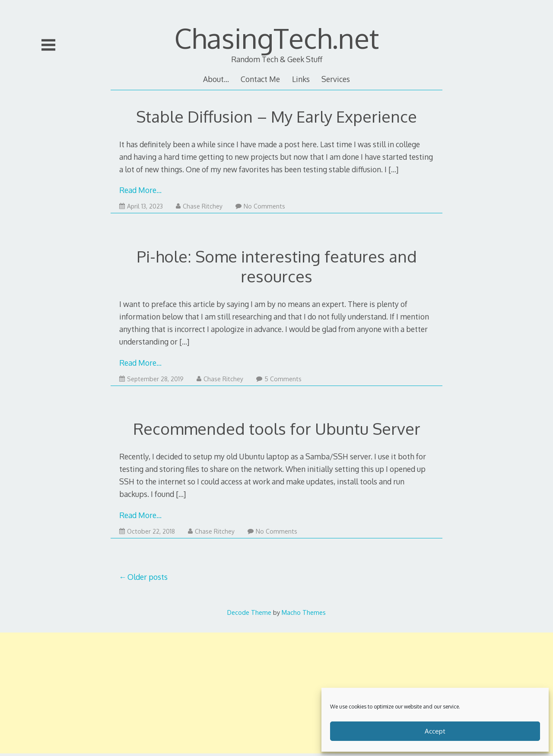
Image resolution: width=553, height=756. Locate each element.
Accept (435, 731)
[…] (393, 169)
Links (301, 79)
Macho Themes (304, 612)
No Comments (260, 206)
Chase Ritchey (199, 206)
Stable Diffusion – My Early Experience (276, 116)
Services (336, 79)
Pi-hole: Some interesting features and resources (277, 266)
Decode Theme (249, 612)
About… (216, 79)
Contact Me (260, 79)
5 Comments (279, 379)
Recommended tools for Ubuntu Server (277, 429)
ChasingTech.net (277, 38)
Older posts (148, 577)
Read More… (140, 190)
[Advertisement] (276, 693)
